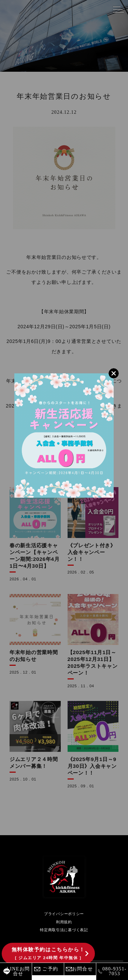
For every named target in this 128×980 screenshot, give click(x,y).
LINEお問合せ (18, 971)
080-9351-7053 (115, 971)
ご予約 (50, 969)
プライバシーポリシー (64, 914)
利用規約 (64, 922)
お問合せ (83, 969)
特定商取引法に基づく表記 (64, 930)
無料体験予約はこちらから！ (48, 954)
